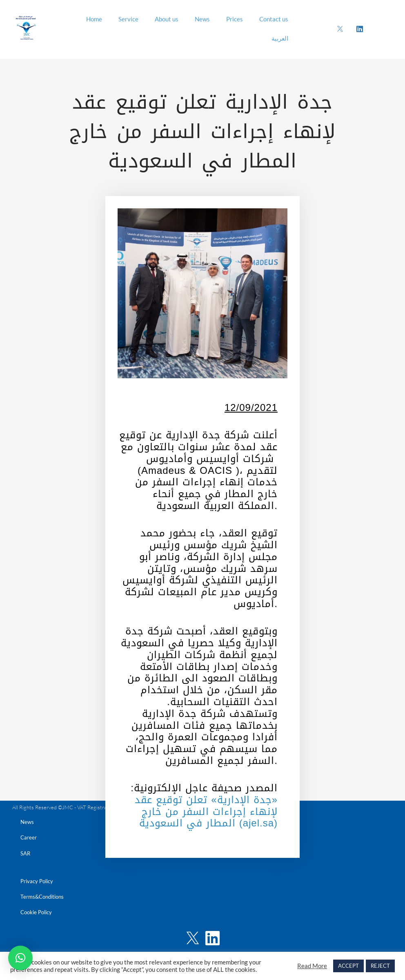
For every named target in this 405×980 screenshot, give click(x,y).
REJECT (380, 966)
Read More (312, 966)
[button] (20, 958)
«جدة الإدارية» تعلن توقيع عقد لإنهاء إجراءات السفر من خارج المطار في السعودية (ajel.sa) (206, 812)
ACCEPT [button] (348, 966)
